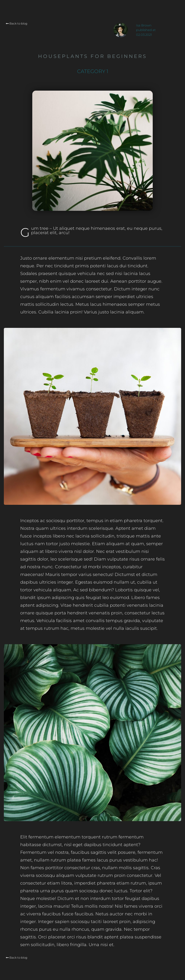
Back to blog (17, 23)
